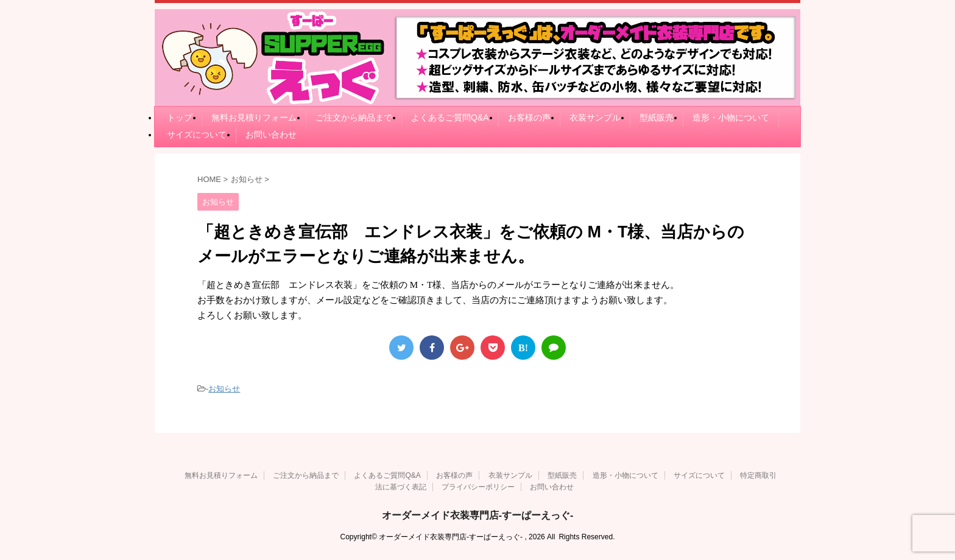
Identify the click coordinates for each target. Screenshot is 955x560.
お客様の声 (529, 117)
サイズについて (197, 135)
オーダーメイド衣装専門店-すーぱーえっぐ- (478, 515)
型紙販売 (657, 117)
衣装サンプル (595, 117)
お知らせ (224, 389)
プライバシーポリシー (478, 487)
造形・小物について (731, 117)
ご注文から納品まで (354, 117)
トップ (180, 117)
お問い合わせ (271, 135)
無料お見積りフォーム (254, 117)
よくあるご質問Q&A (450, 117)
